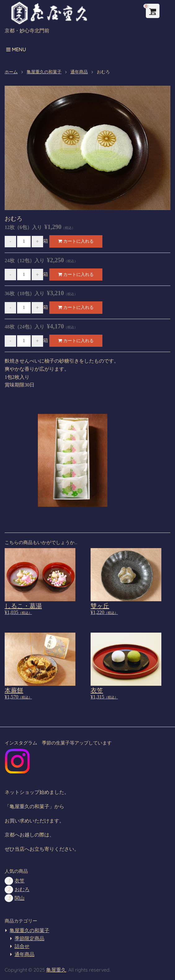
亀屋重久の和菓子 (29, 930)
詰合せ (22, 946)
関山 (20, 898)
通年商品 (25, 954)
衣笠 (20, 881)
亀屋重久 (56, 970)
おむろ (22, 889)
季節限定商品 (29, 939)
